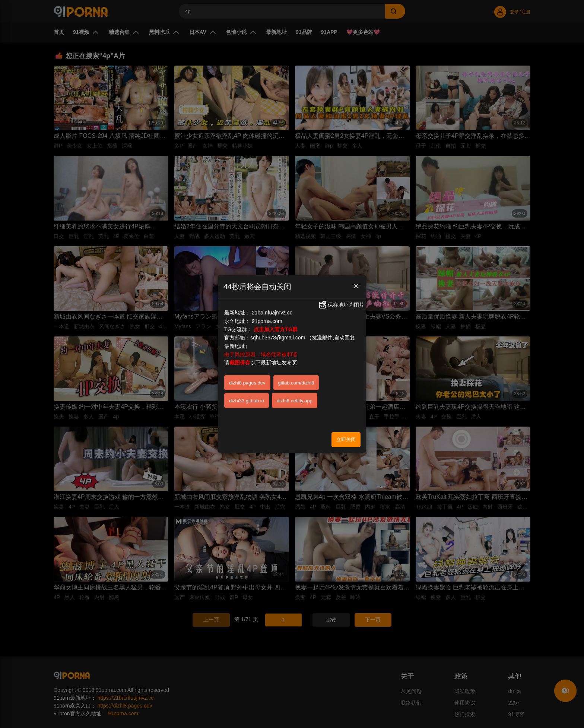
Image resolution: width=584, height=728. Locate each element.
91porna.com (267, 319)
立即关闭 (346, 438)
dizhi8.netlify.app (295, 399)
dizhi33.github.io (247, 399)
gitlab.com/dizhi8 (296, 381)
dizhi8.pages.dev (247, 381)
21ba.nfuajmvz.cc (272, 311)
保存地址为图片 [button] (341, 303)
